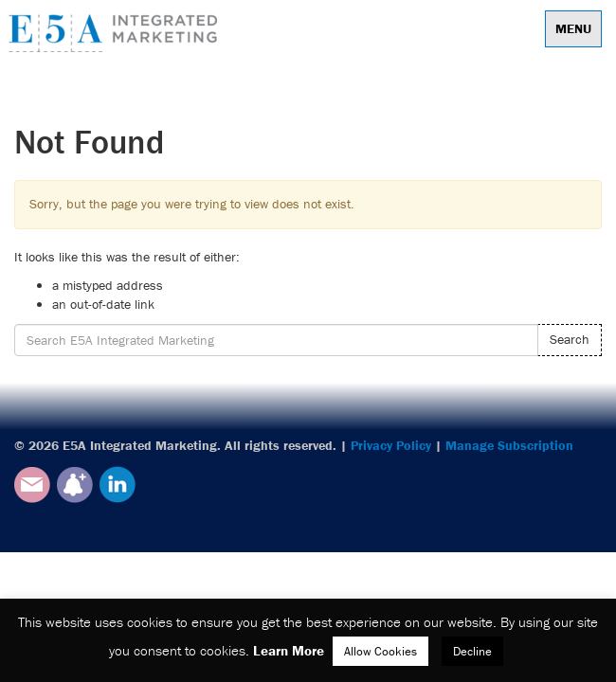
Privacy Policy (391, 445)
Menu (573, 28)
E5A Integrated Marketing (118, 33)
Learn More (289, 650)
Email (32, 485)
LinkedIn (118, 485)
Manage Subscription (509, 445)
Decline (472, 651)
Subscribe (75, 485)
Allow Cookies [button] (380, 651)
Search (570, 339)
